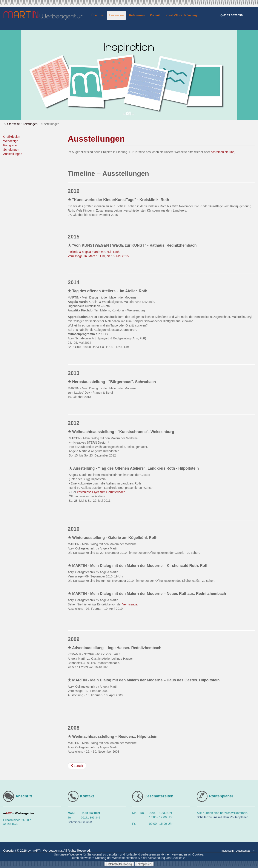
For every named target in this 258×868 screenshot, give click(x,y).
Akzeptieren (144, 864)
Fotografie (10, 145)
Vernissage (130, 604)
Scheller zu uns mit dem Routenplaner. (223, 817)
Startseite (13, 124)
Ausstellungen (13, 154)
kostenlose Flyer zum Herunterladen (101, 492)
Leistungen (30, 124)
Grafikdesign (12, 137)
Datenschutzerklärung (119, 864)
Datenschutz (243, 851)
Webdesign (11, 141)
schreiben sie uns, (223, 152)
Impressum (227, 851)
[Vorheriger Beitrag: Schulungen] (77, 766)
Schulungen (11, 150)
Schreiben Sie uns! (80, 822)
